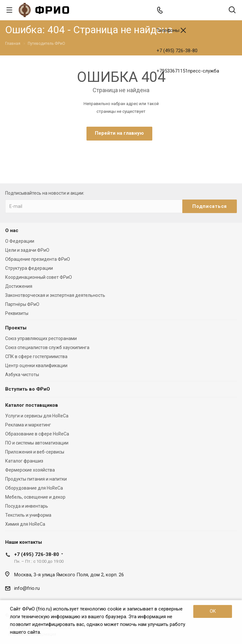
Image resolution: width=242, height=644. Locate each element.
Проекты (16, 328)
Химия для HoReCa (25, 524)
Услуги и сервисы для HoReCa (37, 416)
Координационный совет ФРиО (39, 277)
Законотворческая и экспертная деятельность (55, 295)
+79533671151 (188, 71)
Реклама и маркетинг (28, 425)
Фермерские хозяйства (30, 470)
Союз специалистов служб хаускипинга (47, 347)
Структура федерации (29, 268)
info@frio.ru (27, 588)
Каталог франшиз (24, 461)
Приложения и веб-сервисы (35, 452)
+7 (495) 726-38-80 (177, 51)
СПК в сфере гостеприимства (36, 356)
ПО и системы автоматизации (37, 443)
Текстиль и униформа (28, 515)
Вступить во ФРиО (28, 389)
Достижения (19, 286)
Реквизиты (17, 313)
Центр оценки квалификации (36, 366)
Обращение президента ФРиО (38, 259)
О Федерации (20, 241)
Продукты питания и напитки (36, 479)
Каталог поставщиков (32, 405)
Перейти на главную (119, 133)
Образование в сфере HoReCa (37, 434)
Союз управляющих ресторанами (41, 338)
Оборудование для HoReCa (34, 488)
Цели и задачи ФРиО (27, 250)
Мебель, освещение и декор (35, 497)
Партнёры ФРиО (22, 304)
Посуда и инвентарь (27, 506)
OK (213, 611)
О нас (12, 230)
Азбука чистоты (22, 375)
